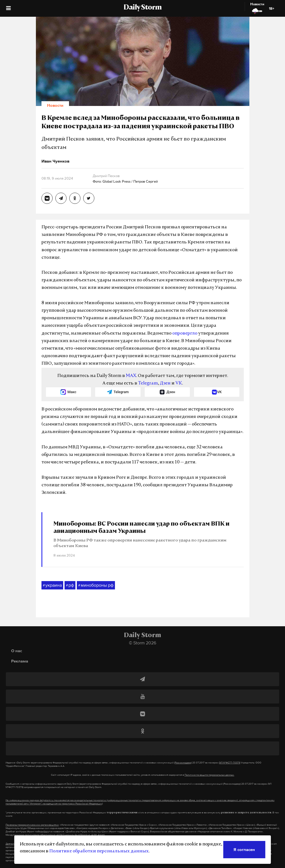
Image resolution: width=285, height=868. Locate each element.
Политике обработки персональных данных (99, 851)
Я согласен (244, 849)
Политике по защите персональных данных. (209, 775)
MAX (131, 376)
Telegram (148, 383)
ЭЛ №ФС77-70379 (230, 763)
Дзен (165, 383)
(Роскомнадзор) (183, 763)
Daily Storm (142, 8)
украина (52, 585)
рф (70, 585)
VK (179, 383)
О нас (17, 651)
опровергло (185, 333)
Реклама (20, 661)
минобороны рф (96, 585)
